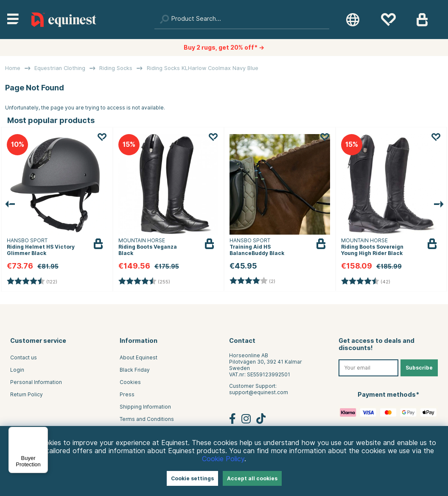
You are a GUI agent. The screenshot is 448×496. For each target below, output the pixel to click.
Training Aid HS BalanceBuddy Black (257, 250)
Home (13, 68)
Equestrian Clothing (60, 68)
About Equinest (139, 357)
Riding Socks (116, 68)
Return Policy (27, 394)
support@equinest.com (259, 392)
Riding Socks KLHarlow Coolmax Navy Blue (203, 68)
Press (127, 394)
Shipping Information (145, 407)
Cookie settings (192, 478)
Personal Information (36, 382)
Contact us (24, 357)
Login (17, 370)
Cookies (130, 382)
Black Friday (135, 370)
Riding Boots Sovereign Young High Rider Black (372, 250)
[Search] (242, 20)
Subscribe (419, 368)
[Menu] (43, 432)
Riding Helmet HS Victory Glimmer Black (41, 250)
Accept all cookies (252, 478)
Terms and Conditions (147, 419)
